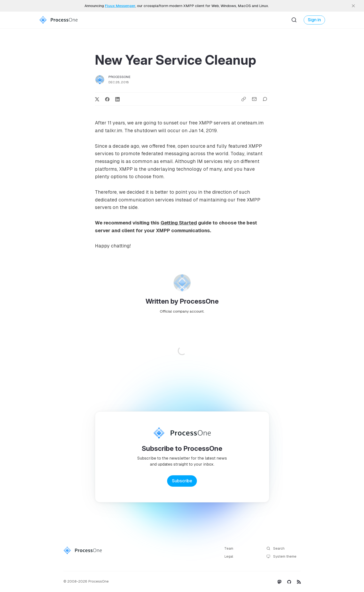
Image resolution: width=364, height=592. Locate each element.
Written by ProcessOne (182, 301)
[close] (353, 6)
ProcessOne (120, 77)
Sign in (314, 20)
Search (275, 549)
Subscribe (182, 481)
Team (229, 548)
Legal (229, 556)
